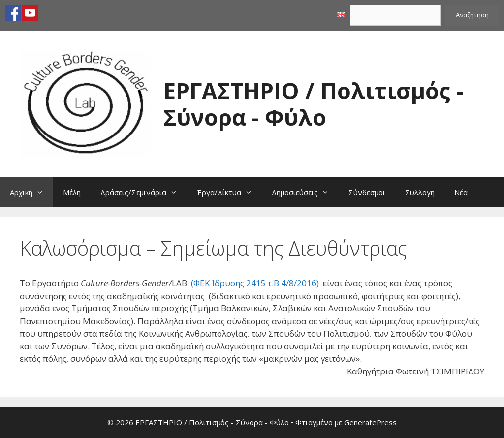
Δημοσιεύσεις (305, 192)
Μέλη (72, 192)
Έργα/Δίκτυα (229, 192)
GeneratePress (370, 422)
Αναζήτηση (472, 15)
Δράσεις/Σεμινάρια (144, 192)
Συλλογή (420, 192)
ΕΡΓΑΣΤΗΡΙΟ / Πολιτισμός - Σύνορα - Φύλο (313, 104)
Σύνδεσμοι (367, 192)
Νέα (461, 192)
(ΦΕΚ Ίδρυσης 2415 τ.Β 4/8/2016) (255, 283)
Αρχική (31, 192)
